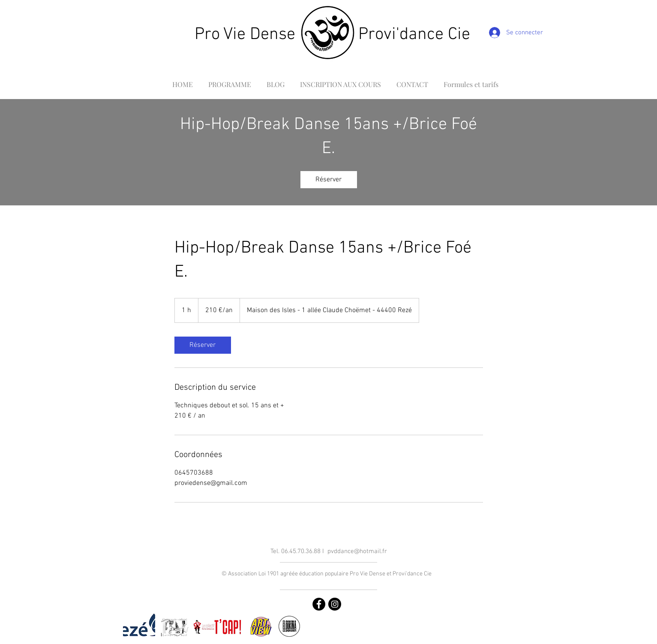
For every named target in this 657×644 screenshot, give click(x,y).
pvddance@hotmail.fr (357, 551)
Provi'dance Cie (414, 35)
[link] (329, 180)
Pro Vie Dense (245, 35)
